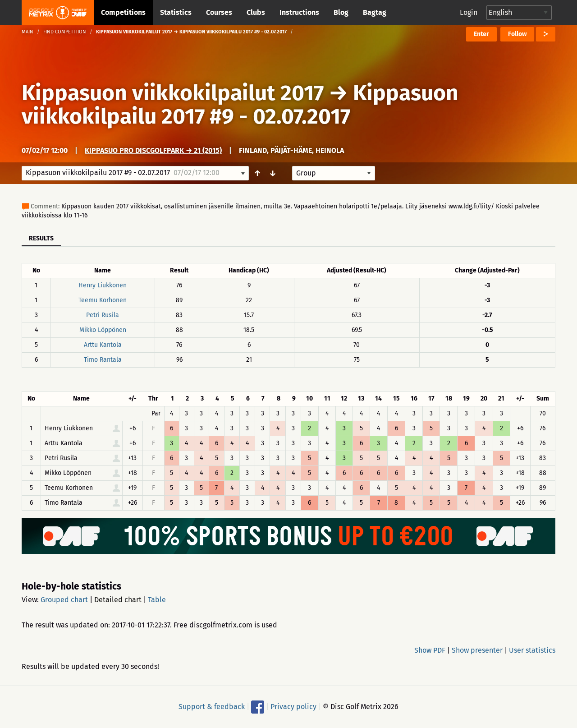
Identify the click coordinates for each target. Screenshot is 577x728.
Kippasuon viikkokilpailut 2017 (173, 93)
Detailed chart (118, 600)
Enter (481, 34)
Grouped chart (64, 600)
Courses (219, 12)
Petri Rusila (103, 315)
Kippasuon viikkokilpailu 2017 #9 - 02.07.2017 (240, 105)
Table (157, 600)
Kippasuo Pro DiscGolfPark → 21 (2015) (153, 150)
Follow (517, 34)
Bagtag (375, 12)
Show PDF (430, 650)
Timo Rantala (103, 360)
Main (27, 32)
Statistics (176, 12)
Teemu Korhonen (103, 300)
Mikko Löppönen (103, 330)
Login (469, 12)
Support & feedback (212, 707)
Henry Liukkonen (103, 285)
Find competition (65, 32)
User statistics (532, 650)
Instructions (299, 12)
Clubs (256, 12)
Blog (341, 12)
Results (41, 238)
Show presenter (477, 650)
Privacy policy (293, 707)
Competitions (123, 12)
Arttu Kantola (103, 345)
